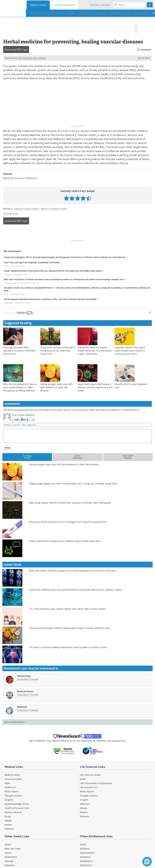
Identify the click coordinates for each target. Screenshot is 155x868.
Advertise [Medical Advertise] (9, 865)
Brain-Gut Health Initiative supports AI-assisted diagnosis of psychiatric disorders (73, 571)
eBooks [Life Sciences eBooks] (84, 808)
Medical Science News (26, 209)
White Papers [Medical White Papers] (12, 791)
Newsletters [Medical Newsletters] (11, 857)
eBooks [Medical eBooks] (8, 821)
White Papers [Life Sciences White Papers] (87, 791)
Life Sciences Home (64, 5)
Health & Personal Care (17, 808)
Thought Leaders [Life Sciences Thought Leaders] (89, 796)
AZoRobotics (86, 861)
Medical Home (38, 5)
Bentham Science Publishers (20, 178)
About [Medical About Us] (8, 844)
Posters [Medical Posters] (8, 825)
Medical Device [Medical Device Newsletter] (25, 691)
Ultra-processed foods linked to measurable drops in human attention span (70, 628)
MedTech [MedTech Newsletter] (22, 707)
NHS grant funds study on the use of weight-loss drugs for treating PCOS (68, 522)
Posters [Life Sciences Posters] (84, 812)
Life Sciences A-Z (89, 787)
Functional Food (13, 779)
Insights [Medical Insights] (9, 800)
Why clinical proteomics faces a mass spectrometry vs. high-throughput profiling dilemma (20, 387)
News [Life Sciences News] (83, 779)
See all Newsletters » (15, 722)
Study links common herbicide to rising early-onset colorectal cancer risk (58, 351)
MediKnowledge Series (17, 804)
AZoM (83, 844)
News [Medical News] (7, 783)
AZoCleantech (87, 853)
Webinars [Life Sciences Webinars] (85, 804)
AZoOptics (85, 857)
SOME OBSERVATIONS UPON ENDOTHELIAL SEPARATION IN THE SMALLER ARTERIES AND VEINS (54, 271)
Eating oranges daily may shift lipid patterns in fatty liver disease (56, 387)
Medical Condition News (54, 209)
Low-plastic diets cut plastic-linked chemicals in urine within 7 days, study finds (95, 351)
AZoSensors (86, 865)
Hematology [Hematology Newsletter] (24, 676)
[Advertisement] (77, 233)
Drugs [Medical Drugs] (8, 816)
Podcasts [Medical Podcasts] (9, 829)
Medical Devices (13, 812)
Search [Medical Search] (8, 853)
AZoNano (85, 849)
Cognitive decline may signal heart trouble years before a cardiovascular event (130, 351)
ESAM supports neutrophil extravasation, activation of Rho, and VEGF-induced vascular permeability (51, 300)
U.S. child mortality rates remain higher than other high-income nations (67, 609)
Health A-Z (10, 787)
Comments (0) (11, 213)
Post (7, 448)
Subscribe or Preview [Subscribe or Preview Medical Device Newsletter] (28, 695)
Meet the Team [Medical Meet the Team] (13, 849)
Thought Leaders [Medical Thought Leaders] (13, 796)
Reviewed (146, 50)
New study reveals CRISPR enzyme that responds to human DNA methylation (70, 503)
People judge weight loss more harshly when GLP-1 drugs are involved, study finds (73, 484)
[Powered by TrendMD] (18, 313)
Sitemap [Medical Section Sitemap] (9, 861)
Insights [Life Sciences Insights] (84, 800)
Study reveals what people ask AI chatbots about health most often (65, 541)
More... (140, 13)
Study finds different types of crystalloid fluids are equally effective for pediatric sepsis (75, 590)
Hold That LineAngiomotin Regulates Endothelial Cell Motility (33, 263)
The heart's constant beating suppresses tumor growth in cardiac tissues (68, 647)
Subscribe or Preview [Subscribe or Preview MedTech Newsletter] (28, 710)
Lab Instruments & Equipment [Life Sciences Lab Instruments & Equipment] (96, 783)
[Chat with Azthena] (147, 862)
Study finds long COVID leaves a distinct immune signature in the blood (95, 387)
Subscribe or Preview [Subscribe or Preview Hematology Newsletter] (28, 679)
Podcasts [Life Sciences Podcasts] (85, 816)
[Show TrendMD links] (150, 312)
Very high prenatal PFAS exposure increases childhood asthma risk (19, 351)
